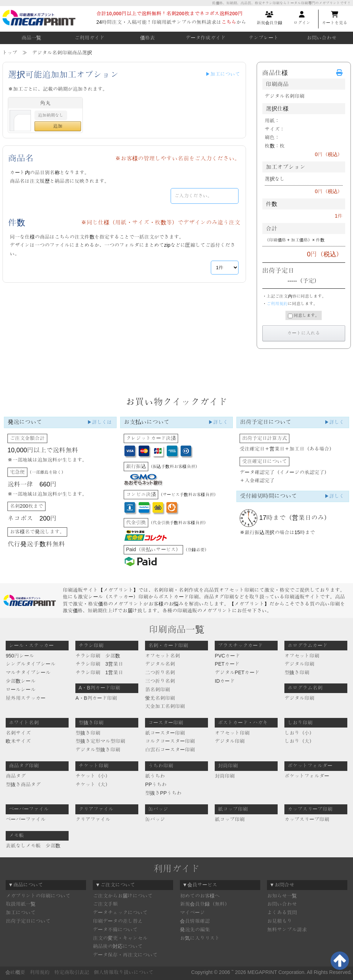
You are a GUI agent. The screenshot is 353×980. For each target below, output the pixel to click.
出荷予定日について (28, 921)
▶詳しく (218, 422)
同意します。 (304, 316)
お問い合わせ (322, 38)
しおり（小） (299, 733)
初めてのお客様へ (200, 896)
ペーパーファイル (26, 819)
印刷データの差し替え (118, 921)
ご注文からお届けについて (123, 896)
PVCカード (227, 656)
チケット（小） (93, 776)
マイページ (192, 912)
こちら (229, 22)
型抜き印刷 (297, 672)
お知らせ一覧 (282, 896)
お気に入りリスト (200, 938)
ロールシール (21, 689)
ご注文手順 (105, 904)
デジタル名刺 (160, 664)
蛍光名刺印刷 (160, 698)
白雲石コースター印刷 (170, 750)
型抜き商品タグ (23, 784)
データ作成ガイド (205, 38)
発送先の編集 (195, 930)
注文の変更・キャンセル (120, 938)
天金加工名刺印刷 (165, 706)
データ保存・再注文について (125, 955)
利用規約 (40, 972)
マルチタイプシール (28, 672)
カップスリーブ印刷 (307, 819)
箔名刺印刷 (157, 689)
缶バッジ (155, 819)
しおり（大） (299, 741)
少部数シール (21, 681)
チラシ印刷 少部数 (98, 656)
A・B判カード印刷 (96, 698)
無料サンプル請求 (287, 930)
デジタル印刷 (299, 664)
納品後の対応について (118, 946)
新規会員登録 (269, 18)
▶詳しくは (100, 422)
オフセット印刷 (302, 656)
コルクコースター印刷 (170, 741)
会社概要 (15, 972)
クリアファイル (93, 819)
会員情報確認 (195, 921)
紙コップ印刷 (230, 819)
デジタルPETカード (237, 672)
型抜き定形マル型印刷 (100, 741)
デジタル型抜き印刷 (98, 750)
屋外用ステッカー (26, 698)
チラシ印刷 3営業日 (99, 664)
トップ (10, 53)
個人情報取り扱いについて (124, 972)
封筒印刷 (225, 776)
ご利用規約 (277, 304)
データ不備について (115, 930)
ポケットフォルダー (307, 776)
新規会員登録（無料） (205, 904)
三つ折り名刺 (160, 681)
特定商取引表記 (72, 972)
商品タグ (16, 776)
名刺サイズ (18, 733)
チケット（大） (93, 784)
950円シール (20, 656)
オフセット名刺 (162, 656)
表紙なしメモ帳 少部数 (33, 846)
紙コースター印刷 (165, 733)
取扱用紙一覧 (21, 904)
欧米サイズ (18, 741)
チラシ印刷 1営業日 (99, 672)
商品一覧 (31, 38)
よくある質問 (282, 912)
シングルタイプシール (31, 664)
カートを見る (335, 18)
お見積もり (279, 921)
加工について (21, 912)
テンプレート (263, 38)
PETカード (227, 664)
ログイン (302, 18)
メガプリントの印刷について (38, 896)
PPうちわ (156, 784)
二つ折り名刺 (160, 672)
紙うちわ (155, 776)
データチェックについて (120, 912)
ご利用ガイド (89, 38)
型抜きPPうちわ (163, 793)
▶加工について (223, 74)
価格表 (148, 38)
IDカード (225, 681)
